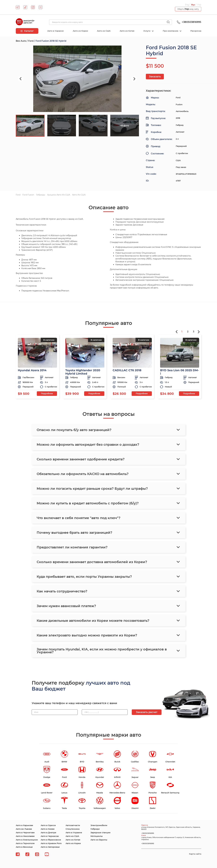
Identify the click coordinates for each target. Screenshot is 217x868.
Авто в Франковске (51, 840)
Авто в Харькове (24, 825)
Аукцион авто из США (59, 195)
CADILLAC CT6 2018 (127, 370)
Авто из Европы (99, 840)
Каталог (27, 31)
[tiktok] (25, 7)
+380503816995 (189, 22)
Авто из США (104, 31)
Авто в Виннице (24, 847)
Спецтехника (73, 829)
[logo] (25, 22)
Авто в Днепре (48, 833)
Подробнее (47, 394)
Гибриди (95, 829)
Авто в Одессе (48, 825)
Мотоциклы (97, 836)
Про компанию (171, 31)
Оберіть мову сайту (188, 9)
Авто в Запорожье (50, 847)
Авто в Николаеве (25, 836)
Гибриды (41, 195)
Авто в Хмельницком (27, 840)
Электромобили (99, 825)
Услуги (147, 31)
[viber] (37, 854)
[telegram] (18, 7)
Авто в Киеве (48, 829)
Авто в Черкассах (50, 836)
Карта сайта (195, 854)
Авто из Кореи (80, 31)
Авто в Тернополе (25, 843)
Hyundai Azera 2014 (32, 370)
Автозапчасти (73, 825)
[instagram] (33, 7)
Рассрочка (196, 31)
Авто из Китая (127, 31)
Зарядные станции (100, 833)
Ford (31, 41)
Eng (187, 5)
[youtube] (40, 7)
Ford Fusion (28, 195)
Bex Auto (21, 41)
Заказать (155, 77)
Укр (199, 5)
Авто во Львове (24, 829)
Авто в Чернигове (25, 833)
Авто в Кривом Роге (51, 843)
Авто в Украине (55, 31)
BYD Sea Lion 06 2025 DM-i (179, 372)
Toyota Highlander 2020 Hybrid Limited (83, 372)
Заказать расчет (147, 712)
